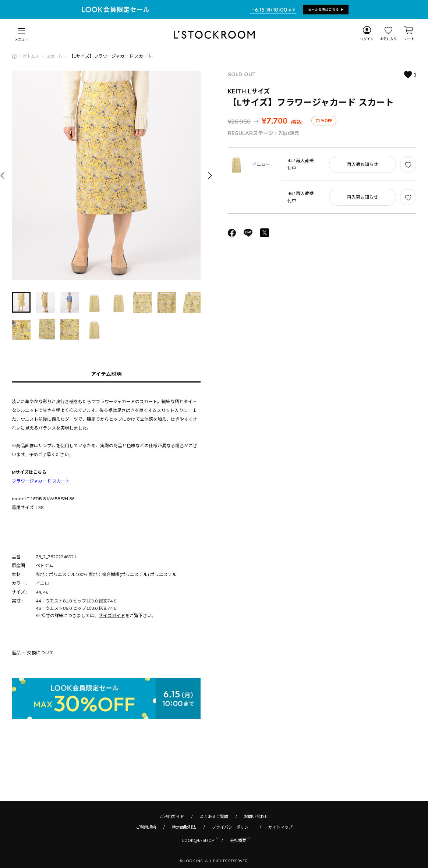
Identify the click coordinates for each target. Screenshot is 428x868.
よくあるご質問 (214, 817)
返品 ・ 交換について (33, 653)
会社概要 (238, 840)
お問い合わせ (256, 817)
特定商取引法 (184, 827)
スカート (55, 56)
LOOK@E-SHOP (198, 840)
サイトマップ (280, 827)
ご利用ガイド (172, 817)
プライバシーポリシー (232, 827)
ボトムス (31, 56)
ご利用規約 (146, 827)
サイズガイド (112, 616)
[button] (209, 175)
